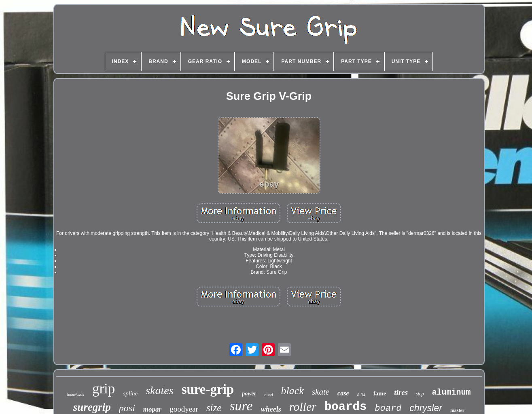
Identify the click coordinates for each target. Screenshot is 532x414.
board (388, 409)
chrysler (426, 408)
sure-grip (208, 389)
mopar (152, 409)
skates (159, 390)
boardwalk (76, 395)
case (343, 393)
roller (303, 407)
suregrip (92, 407)
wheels (271, 409)
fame (380, 393)
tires (401, 392)
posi (127, 408)
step (420, 394)
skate (321, 392)
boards (345, 407)
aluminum (451, 392)
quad (268, 395)
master (457, 410)
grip (104, 389)
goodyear (184, 409)
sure (241, 406)
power (249, 394)
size (214, 408)
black (292, 391)
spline (130, 393)
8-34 (361, 395)
